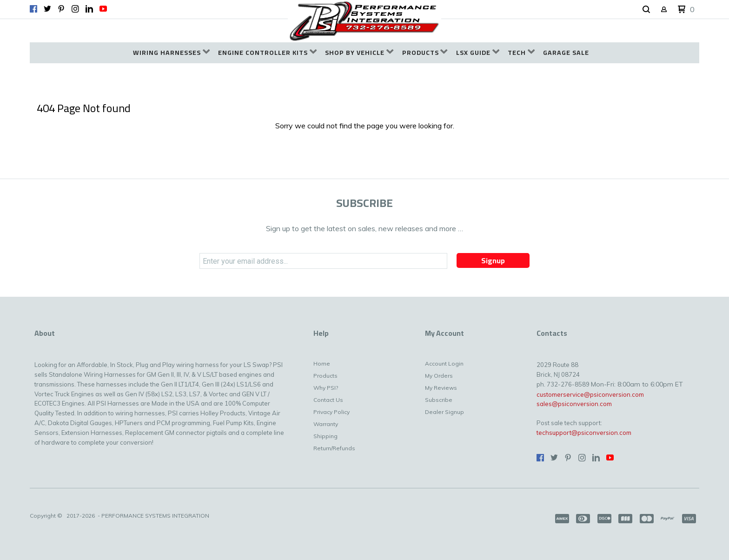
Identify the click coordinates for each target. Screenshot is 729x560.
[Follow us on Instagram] (75, 9)
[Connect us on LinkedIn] (89, 9)
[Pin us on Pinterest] (61, 9)
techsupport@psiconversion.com (584, 433)
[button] (646, 10)
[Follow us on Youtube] (103, 9)
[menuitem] (171, 53)
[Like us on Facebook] (33, 9)
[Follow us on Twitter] (47, 9)
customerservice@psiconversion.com (590, 394)
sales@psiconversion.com (574, 404)
